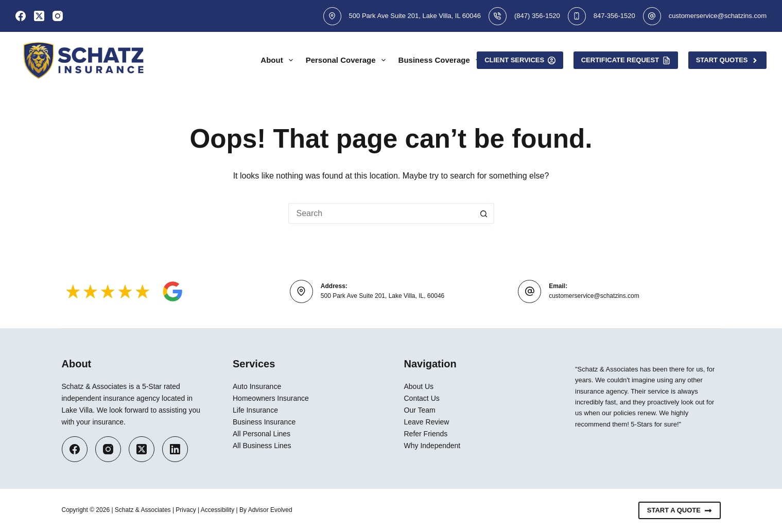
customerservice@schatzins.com (718, 16)
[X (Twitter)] (39, 16)
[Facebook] (21, 16)
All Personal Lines (262, 434)
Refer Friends (426, 434)
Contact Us (422, 398)
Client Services (520, 60)
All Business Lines (262, 446)
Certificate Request (626, 60)
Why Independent (432, 446)
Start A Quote (680, 510)
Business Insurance (264, 422)
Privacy (186, 510)
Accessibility (218, 510)
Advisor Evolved (270, 510)
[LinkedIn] (175, 449)
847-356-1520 (614, 16)
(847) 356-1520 (537, 16)
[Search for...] (381, 214)
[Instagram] (58, 16)
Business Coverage (441, 60)
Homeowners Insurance (271, 398)
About (279, 60)
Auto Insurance (257, 386)
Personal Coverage (348, 60)
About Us (419, 386)
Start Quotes (727, 60)
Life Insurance (255, 410)
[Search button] (484, 214)
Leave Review (427, 422)
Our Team (420, 410)
